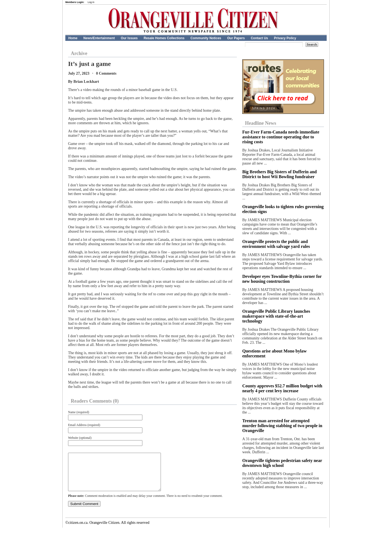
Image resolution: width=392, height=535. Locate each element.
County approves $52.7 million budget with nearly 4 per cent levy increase (282, 388)
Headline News (261, 123)
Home (73, 38)
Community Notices (206, 38)
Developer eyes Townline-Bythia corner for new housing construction (282, 279)
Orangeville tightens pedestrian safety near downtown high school (282, 463)
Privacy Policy (285, 38)
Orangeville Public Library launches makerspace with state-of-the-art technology (276, 316)
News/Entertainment (99, 38)
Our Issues (129, 38)
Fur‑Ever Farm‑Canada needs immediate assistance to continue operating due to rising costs (281, 137)
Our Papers (236, 38)
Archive (79, 53)
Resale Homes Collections (164, 38)
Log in (91, 2)
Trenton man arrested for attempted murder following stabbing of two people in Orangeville (282, 426)
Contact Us (259, 38)
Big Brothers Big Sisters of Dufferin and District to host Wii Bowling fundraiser (279, 174)
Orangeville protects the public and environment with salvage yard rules (276, 244)
